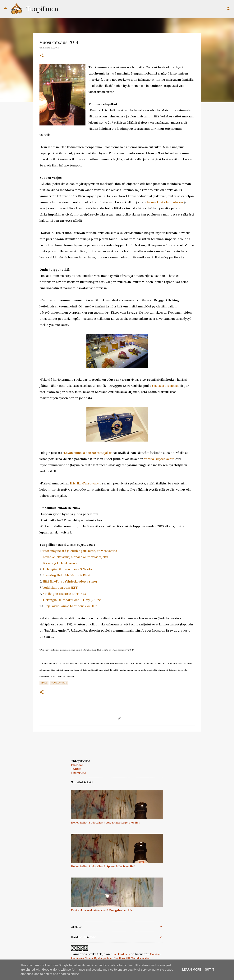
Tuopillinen (42, 9)
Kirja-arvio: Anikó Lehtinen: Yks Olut (70, 606)
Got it (210, 970)
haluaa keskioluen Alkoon (165, 202)
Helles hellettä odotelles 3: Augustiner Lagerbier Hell (106, 823)
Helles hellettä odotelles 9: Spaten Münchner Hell (103, 866)
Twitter (76, 769)
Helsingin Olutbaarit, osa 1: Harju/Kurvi (72, 600)
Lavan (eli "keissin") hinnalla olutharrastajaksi (75, 557)
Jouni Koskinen (120, 954)
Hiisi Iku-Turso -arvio (86, 483)
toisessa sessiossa (165, 386)
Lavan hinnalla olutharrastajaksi (87, 453)
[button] (42, 56)
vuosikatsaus (59, 683)
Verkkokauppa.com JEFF (60, 588)
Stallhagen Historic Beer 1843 (64, 594)
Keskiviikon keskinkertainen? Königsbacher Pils (102, 910)
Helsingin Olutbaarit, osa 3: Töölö (67, 569)
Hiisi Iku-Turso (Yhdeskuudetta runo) (70, 581)
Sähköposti (78, 773)
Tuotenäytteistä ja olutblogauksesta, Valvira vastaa (80, 551)
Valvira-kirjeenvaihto (159, 459)
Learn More (192, 970)
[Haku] (229, 9)
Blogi (44, 683)
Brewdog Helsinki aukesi (60, 563)
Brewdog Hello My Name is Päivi (66, 575)
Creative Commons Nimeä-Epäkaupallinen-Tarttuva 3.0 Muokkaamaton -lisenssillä (116, 958)
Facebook (77, 765)
